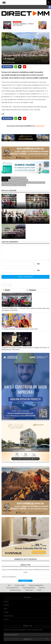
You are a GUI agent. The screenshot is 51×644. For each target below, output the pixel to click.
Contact (39, 590)
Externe (6, 619)
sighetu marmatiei (8, 185)
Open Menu (4, 3)
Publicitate (42, 588)
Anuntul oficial (8, 616)
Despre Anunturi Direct (12, 588)
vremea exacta (21, 185)
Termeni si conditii (20, 585)
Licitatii (6, 612)
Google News (39, 126)
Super (5, 609)
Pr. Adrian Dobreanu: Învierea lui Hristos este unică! (20, 329)
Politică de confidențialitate (36, 585)
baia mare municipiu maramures (12, 183)
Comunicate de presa (15, 590)
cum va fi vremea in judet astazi (34, 183)
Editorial (6, 605)
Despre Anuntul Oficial (29, 588)
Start (9, 585)
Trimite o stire (29, 590)
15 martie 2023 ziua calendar (18, 180)
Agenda (14, 178)
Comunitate (17, 22)
